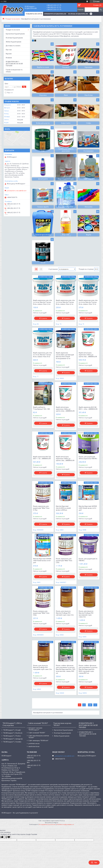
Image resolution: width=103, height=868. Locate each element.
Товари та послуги (13, 19)
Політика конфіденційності (65, 824)
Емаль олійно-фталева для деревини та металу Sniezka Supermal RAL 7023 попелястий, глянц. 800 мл (66, 669)
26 (90, 705)
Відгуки (9, 54)
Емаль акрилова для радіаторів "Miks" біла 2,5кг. (64, 561)
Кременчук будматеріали (55, 14)
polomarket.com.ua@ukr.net (17, 191)
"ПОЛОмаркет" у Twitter (12, 736)
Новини (9, 58)
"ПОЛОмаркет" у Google (12, 730)
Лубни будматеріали (14, 42)
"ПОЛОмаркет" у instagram (13, 739)
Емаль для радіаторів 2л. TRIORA (88, 560)
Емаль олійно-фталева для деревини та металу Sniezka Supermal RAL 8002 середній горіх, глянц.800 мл (88, 669)
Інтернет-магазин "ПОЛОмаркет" (35, 729)
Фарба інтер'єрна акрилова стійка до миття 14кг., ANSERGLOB (88, 355)
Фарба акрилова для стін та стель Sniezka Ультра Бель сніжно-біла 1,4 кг (43, 302)
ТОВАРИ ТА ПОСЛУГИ (34, 14)
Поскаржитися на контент (47, 824)
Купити (44, 318)
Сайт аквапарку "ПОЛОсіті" (38, 741)
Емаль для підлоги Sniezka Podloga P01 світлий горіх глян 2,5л (65, 613)
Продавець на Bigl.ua (51, 823)
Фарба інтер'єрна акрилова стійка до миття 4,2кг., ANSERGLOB (65, 409)
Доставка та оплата (13, 46)
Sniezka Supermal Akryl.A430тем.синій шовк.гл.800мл (63, 508)
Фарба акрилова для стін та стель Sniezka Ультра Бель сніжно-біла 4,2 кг (65, 302)
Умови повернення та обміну (14, 71)
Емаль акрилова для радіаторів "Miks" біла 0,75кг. (41, 508)
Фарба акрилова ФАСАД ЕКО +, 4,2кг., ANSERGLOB (88, 408)
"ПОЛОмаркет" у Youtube (12, 742)
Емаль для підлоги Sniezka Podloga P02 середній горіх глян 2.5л (42, 667)
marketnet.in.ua (34, 746)
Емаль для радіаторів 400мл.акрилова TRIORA (88, 458)
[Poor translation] (8, 837)
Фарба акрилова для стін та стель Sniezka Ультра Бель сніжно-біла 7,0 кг (88, 302)
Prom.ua (62, 821)
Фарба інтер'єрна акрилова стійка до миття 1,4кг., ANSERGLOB (65, 459)
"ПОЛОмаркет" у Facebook (13, 733)
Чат (94, 863)
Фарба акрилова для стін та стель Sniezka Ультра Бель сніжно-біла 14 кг (43, 355)
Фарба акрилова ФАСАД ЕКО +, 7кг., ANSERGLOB (42, 458)
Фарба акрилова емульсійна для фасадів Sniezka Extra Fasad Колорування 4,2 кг (65, 356)
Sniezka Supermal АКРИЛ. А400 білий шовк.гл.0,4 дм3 (88, 508)
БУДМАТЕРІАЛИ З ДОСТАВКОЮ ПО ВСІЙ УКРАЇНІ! (14, 64)
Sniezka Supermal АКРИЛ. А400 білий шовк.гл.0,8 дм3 (42, 561)
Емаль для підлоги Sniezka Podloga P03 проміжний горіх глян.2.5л (86, 614)
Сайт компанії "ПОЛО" (37, 733)
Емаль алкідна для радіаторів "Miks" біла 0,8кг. (41, 613)
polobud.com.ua (34, 743)
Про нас (9, 50)
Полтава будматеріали (78, 14)
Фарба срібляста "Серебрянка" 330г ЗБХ (42, 408)
